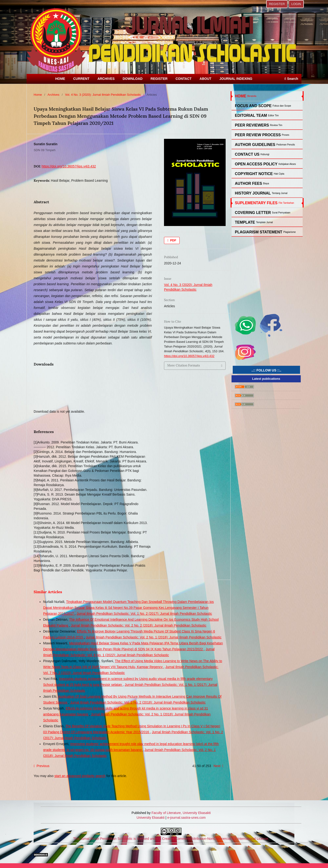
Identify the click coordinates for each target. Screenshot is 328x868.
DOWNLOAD (132, 79)
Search (291, 79)
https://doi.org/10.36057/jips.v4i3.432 (69, 166)
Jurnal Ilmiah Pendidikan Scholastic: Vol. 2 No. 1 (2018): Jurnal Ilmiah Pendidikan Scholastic (154, 637)
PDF (173, 240)
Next (217, 766)
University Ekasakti (150, 818)
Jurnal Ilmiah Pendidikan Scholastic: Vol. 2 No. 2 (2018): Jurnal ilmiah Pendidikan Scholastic (139, 625)
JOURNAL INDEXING (236, 79)
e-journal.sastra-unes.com (186, 818)
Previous (43, 766)
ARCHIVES (106, 79)
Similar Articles (48, 592)
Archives (54, 95)
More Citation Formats (184, 365)
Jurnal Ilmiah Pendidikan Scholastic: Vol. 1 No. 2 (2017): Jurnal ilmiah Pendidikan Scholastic (144, 614)
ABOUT (205, 79)
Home (38, 95)
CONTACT (184, 79)
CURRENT (81, 79)
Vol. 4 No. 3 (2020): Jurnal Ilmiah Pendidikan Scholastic (103, 95)
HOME (60, 79)
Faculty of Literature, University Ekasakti (181, 813)
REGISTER (159, 79)
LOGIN (296, 4)
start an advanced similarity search (80, 776)
